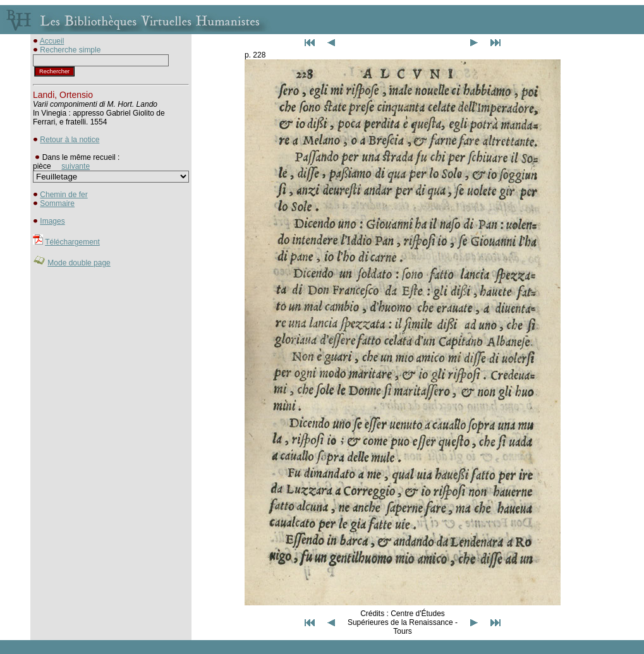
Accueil (52, 41)
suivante (76, 166)
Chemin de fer (64, 195)
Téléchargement (72, 242)
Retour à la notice (70, 140)
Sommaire (57, 203)
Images (52, 221)
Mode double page (79, 263)
